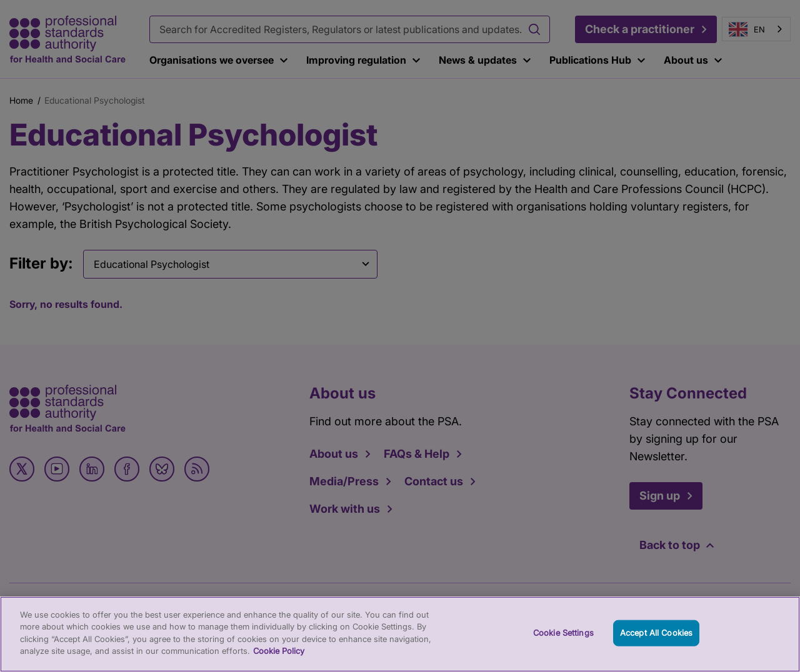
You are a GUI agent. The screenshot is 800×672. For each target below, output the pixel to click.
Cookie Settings (563, 652)
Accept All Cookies (656, 652)
